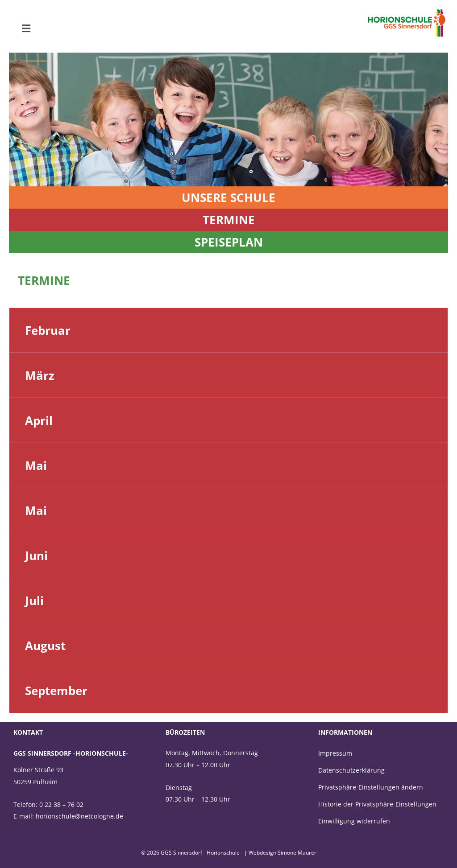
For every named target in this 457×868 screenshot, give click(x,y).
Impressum (335, 753)
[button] (26, 29)
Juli (34, 601)
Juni (36, 555)
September (56, 691)
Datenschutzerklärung (351, 770)
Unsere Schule (228, 197)
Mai (36, 465)
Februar (48, 330)
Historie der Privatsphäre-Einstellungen (377, 804)
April (39, 420)
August (45, 646)
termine (229, 220)
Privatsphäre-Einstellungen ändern (371, 787)
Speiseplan (229, 242)
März (40, 375)
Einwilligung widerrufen (354, 821)
